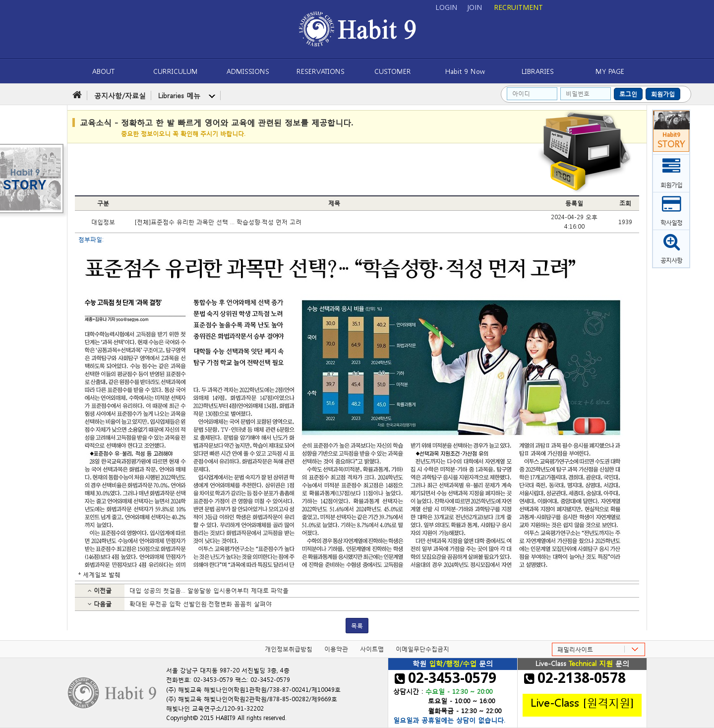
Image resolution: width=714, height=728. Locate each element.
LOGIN (446, 7)
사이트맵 (372, 649)
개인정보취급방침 (289, 649)
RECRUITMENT (518, 7)
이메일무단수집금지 (422, 649)
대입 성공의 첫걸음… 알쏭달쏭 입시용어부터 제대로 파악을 (209, 590)
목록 (357, 626)
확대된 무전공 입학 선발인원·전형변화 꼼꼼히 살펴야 (201, 604)
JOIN (475, 7)
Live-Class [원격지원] (582, 702)
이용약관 (336, 649)
